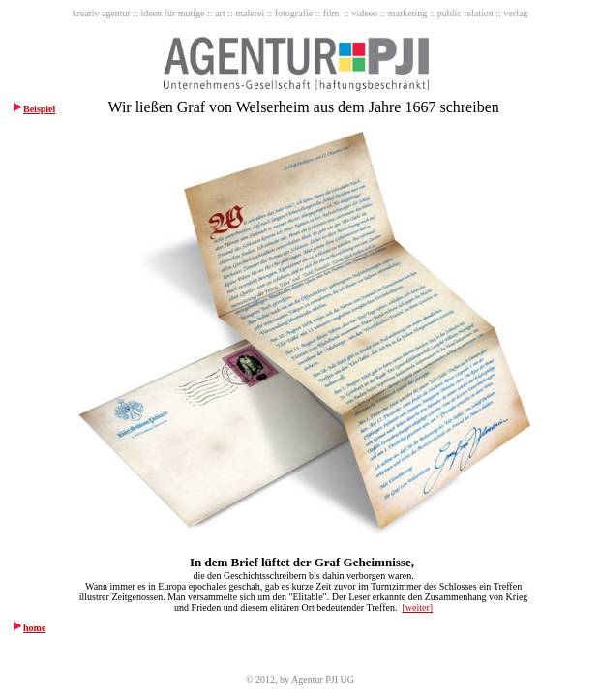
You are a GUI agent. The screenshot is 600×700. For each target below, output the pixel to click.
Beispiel (39, 109)
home (34, 628)
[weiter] (417, 608)
